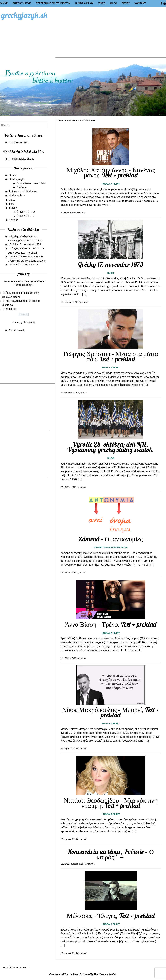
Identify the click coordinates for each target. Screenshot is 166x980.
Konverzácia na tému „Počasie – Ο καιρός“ (111, 854)
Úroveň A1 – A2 (26, 212)
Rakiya (112, 974)
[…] (109, 205)
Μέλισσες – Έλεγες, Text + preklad (111, 916)
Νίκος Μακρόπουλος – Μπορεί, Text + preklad (111, 712)
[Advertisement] (111, 35)
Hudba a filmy (84, 3)
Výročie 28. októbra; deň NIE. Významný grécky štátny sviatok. (111, 447)
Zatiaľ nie (11, 309)
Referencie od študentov (53, 3)
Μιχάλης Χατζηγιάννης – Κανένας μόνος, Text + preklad (111, 172)
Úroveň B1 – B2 (26, 216)
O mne (4, 3)
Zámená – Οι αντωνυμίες (111, 539)
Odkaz (64, 864)
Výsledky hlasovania (24, 322)
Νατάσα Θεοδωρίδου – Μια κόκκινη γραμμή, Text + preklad (111, 803)
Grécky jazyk (22, 3)
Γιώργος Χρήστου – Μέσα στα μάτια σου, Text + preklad (111, 356)
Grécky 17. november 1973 (111, 264)
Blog (114, 3)
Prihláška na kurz (19, 142)
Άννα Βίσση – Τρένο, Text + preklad (111, 624)
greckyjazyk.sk (24, 15)
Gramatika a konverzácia (111, 547)
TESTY (126, 3)
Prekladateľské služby (22, 159)
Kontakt (140, 3)
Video (102, 3)
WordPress (99, 974)
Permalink (89, 864)
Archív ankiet (16, 330)
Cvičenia (22, 187)
